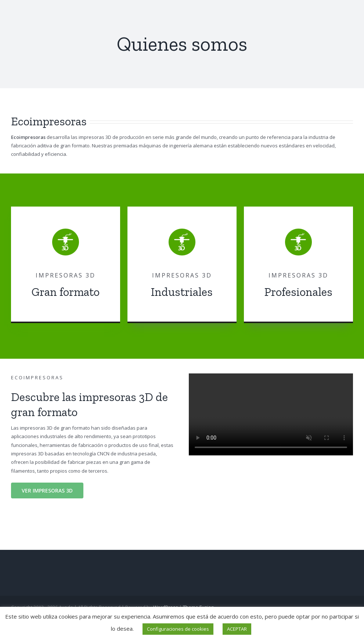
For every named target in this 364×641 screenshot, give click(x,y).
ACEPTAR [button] (237, 629)
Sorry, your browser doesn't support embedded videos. (271, 414)
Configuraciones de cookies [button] (178, 629)
